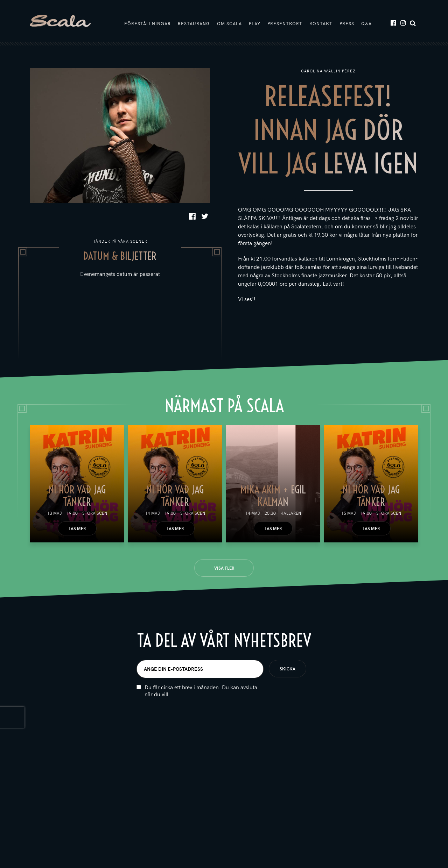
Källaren (291, 513)
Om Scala (229, 23)
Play (255, 23)
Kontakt (321, 23)
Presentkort (285, 23)
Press (347, 23)
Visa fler (224, 568)
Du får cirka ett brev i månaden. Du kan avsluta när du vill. (201, 691)
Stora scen (95, 513)
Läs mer (77, 528)
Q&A (366, 23)
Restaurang (194, 23)
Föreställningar (148, 23)
